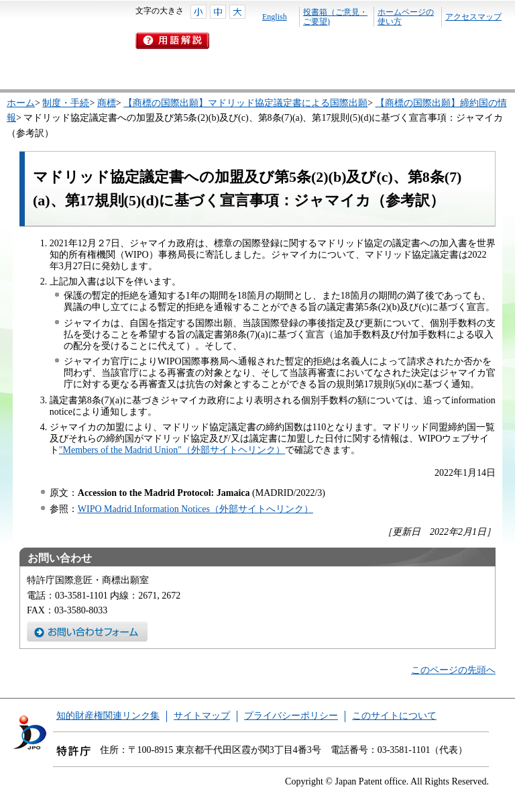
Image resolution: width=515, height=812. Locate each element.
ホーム (21, 103)
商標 (107, 103)
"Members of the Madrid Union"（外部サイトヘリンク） (172, 450)
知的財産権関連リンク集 (108, 716)
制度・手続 (66, 103)
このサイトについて (394, 716)
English (275, 17)
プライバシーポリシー (291, 716)
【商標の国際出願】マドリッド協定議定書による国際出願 (245, 103)
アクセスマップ (473, 17)
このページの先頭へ (453, 670)
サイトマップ (202, 716)
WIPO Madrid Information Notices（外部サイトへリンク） (195, 509)
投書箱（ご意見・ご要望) (335, 17)
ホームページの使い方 (406, 17)
